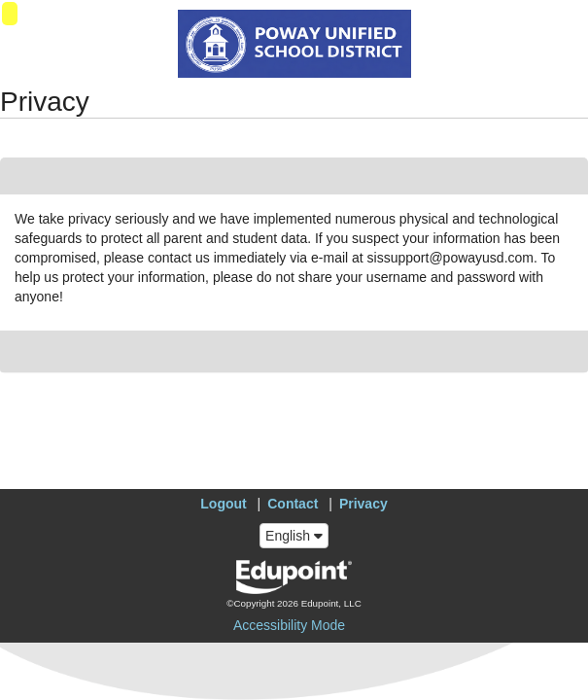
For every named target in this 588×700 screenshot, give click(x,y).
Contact (293, 504)
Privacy (363, 504)
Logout (223, 504)
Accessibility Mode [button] (289, 625)
